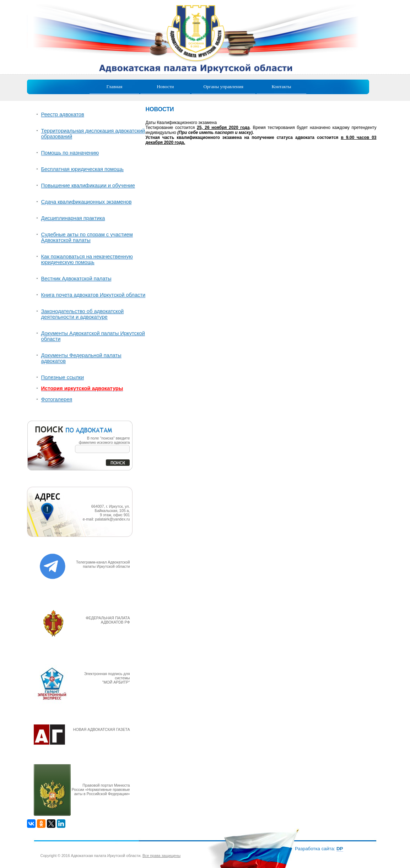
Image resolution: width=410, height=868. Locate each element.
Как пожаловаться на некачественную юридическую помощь (87, 259)
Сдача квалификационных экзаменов (87, 202)
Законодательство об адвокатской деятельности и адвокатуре (83, 314)
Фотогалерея (57, 399)
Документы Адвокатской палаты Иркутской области (93, 336)
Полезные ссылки (63, 377)
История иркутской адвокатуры (82, 388)
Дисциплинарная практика (73, 218)
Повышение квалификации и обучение (88, 185)
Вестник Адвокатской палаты (76, 279)
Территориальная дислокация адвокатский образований (93, 134)
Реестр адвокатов (63, 114)
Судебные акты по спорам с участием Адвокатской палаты (87, 237)
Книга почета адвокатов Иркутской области (93, 295)
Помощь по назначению (70, 153)
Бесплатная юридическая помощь (82, 169)
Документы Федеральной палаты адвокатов (81, 358)
